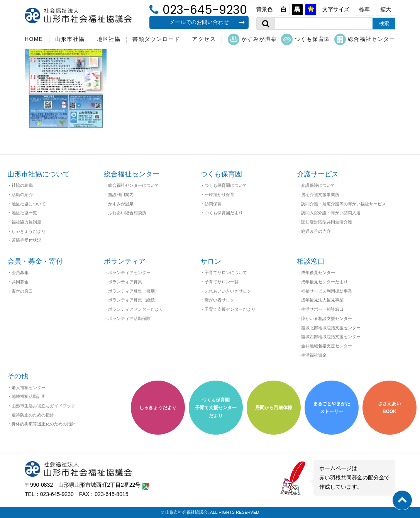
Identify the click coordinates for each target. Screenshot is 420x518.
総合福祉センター (365, 39)
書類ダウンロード (156, 39)
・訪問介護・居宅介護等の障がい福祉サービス (341, 204)
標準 (364, 9)
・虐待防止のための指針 (31, 415)
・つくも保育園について (224, 185)
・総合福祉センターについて (131, 185)
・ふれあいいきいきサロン (226, 291)
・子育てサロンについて (224, 273)
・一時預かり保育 (217, 195)
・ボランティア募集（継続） (131, 300)
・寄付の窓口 (20, 291)
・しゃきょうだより (26, 231)
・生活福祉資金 (312, 355)
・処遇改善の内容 (314, 231)
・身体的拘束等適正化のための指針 (41, 424)
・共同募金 (18, 282)
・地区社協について (26, 204)
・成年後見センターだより (322, 282)
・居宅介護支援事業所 (318, 195)
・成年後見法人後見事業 (320, 300)
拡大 (386, 9)
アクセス (204, 39)
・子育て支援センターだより (228, 309)
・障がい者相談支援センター (324, 318)
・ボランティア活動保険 (127, 318)
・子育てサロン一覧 (219, 282)
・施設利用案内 (119, 195)
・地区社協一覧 (22, 213)
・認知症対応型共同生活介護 (324, 222)
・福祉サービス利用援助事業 (324, 291)
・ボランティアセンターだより (134, 309)
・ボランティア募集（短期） (131, 291)
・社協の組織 (20, 185)
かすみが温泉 (252, 39)
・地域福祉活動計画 (26, 396)
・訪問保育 (211, 204)
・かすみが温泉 (119, 204)
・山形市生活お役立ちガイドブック (41, 406)
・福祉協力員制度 (24, 222)
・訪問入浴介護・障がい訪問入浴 (329, 213)
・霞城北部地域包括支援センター (329, 328)
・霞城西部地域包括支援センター (329, 337)
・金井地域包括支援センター (324, 346)
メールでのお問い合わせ (207, 22)
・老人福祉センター (26, 388)
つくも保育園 (306, 39)
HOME (34, 39)
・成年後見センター (316, 273)
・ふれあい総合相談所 (125, 213)
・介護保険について (316, 185)
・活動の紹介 (20, 195)
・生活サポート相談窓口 (320, 309)
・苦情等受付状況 (24, 240)
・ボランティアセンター (127, 273)
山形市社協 (70, 39)
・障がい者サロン (217, 300)
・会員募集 (18, 273)
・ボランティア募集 (123, 282)
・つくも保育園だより (222, 213)
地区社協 (109, 39)
